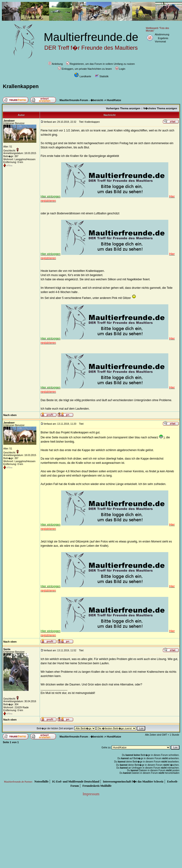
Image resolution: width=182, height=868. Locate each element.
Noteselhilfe (42, 782)
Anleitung (56, 64)
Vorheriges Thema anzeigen (123, 108)
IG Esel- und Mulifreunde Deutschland (76, 782)
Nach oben (10, 415)
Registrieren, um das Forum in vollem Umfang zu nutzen (101, 64)
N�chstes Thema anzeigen (160, 108)
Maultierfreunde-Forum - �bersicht (81, 100)
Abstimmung (162, 34)
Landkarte (83, 76)
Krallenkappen (21, 86)
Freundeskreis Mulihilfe (97, 786)
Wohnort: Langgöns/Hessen (19, 159)
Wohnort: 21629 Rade (16, 707)
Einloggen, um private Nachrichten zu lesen (85, 69)
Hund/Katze (114, 100)
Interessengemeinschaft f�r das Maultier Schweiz (133, 782)
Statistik (102, 76)
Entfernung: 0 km (13, 162)
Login (120, 69)
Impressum (91, 794)
